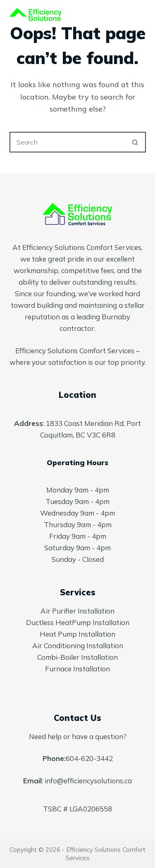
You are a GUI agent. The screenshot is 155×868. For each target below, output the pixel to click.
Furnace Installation (77, 669)
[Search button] (136, 142)
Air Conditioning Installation (78, 646)
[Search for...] (67, 142)
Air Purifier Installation (77, 611)
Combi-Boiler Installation (77, 657)
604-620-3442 (89, 758)
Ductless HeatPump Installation (78, 622)
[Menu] (142, 17)
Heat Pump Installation (77, 634)
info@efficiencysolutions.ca (88, 781)
